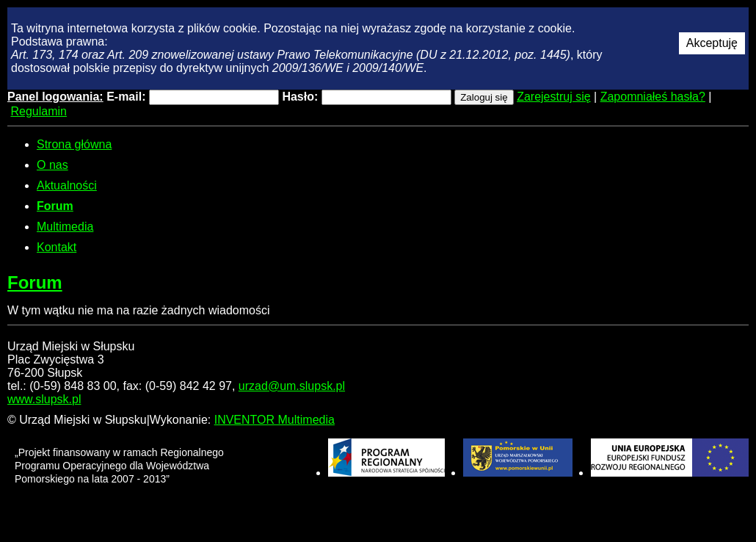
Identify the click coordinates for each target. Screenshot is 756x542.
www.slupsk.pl (44, 399)
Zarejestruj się (553, 97)
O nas (52, 165)
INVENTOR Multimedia (275, 420)
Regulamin (38, 111)
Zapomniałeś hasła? (653, 97)
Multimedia (65, 227)
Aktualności (67, 185)
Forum (55, 206)
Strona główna (74, 144)
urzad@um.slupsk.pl (292, 386)
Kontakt (57, 247)
